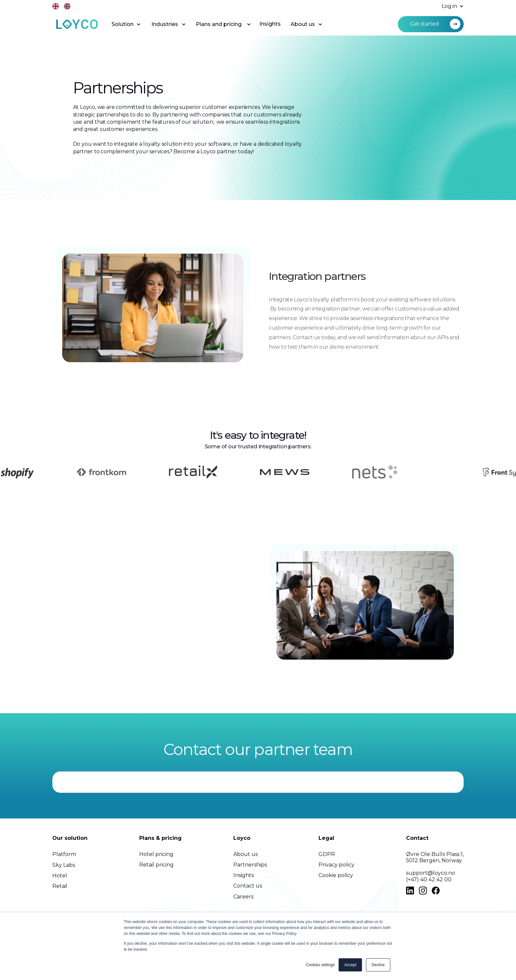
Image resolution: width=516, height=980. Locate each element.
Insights (270, 24)
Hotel (60, 876)
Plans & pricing (160, 838)
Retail (60, 886)
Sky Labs (64, 865)
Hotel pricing (156, 854)
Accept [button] (350, 965)
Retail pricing (156, 865)
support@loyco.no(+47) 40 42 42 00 (431, 876)
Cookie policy (336, 875)
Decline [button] (378, 965)
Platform (64, 854)
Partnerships (250, 865)
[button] (449, 6)
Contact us (248, 886)
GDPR (327, 854)
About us (245, 854)
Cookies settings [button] (320, 965)
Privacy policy (336, 865)
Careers (243, 897)
